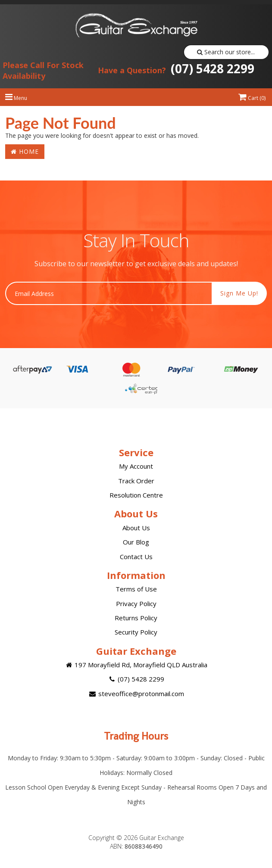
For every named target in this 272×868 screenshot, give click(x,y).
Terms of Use (136, 589)
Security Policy (136, 632)
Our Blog (136, 542)
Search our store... (226, 52)
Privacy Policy (136, 604)
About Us (136, 528)
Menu (16, 98)
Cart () (252, 98)
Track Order (136, 481)
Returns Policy (136, 618)
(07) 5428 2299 (176, 68)
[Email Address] (109, 293)
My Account (136, 466)
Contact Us (136, 557)
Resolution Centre (136, 495)
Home (25, 151)
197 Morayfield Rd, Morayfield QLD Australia (136, 665)
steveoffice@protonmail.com (136, 694)
